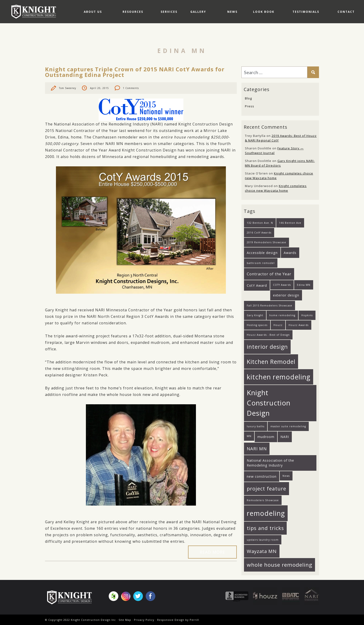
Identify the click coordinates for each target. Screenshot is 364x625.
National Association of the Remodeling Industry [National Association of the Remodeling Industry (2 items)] (270, 463)
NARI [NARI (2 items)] (285, 437)
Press (250, 106)
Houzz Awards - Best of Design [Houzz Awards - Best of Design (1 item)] (268, 335)
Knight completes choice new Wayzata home (276, 188)
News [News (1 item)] (286, 476)
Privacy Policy (144, 620)
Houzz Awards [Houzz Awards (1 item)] (299, 325)
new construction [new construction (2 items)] (262, 476)
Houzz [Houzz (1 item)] (278, 325)
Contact (346, 35)
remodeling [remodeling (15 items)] (266, 513)
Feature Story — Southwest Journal (274, 151)
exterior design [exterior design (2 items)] (286, 295)
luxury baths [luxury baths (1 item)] (256, 426)
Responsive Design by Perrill (178, 620)
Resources (108, 35)
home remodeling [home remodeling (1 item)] (282, 315)
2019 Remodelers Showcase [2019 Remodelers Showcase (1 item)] (266, 242)
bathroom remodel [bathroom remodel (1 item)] (261, 263)
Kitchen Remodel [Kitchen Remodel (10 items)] (271, 362)
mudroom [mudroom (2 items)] (266, 437)
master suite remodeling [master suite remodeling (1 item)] (288, 426)
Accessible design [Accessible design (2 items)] (262, 253)
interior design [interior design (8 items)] (267, 347)
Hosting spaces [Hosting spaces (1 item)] (257, 325)
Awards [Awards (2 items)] (290, 253)
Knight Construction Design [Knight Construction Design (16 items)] (269, 403)
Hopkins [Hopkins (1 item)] (307, 315)
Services (149, 35)
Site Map (125, 620)
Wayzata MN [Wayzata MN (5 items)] (262, 551)
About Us (65, 35)
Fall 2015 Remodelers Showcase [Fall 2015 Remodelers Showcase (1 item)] (270, 306)
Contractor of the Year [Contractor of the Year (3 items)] (269, 274)
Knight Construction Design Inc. (35, 12)
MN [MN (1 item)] (249, 436)
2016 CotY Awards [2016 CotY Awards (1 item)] (259, 233)
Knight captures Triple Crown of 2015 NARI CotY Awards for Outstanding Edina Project (135, 72)
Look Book (256, 35)
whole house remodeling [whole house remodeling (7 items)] (279, 565)
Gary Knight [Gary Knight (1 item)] (255, 315)
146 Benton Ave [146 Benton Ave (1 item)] (290, 223)
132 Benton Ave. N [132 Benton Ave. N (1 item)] (260, 223)
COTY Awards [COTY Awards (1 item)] (282, 285)
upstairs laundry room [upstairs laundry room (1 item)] (263, 540)
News (221, 35)
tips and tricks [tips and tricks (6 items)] (265, 528)
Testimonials (302, 35)
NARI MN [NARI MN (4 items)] (257, 449)
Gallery (183, 35)
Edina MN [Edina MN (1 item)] (304, 285)
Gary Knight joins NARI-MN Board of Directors (280, 163)
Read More (212, 552)
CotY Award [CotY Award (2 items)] (257, 285)
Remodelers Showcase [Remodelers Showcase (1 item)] (263, 500)
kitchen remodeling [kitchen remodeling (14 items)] (279, 377)
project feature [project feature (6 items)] (266, 488)
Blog (248, 98)
